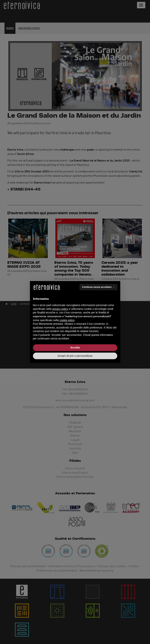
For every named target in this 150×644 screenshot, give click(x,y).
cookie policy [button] (67, 320)
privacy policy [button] (60, 309)
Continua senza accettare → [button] (98, 287)
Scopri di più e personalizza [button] (75, 356)
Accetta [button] (75, 348)
